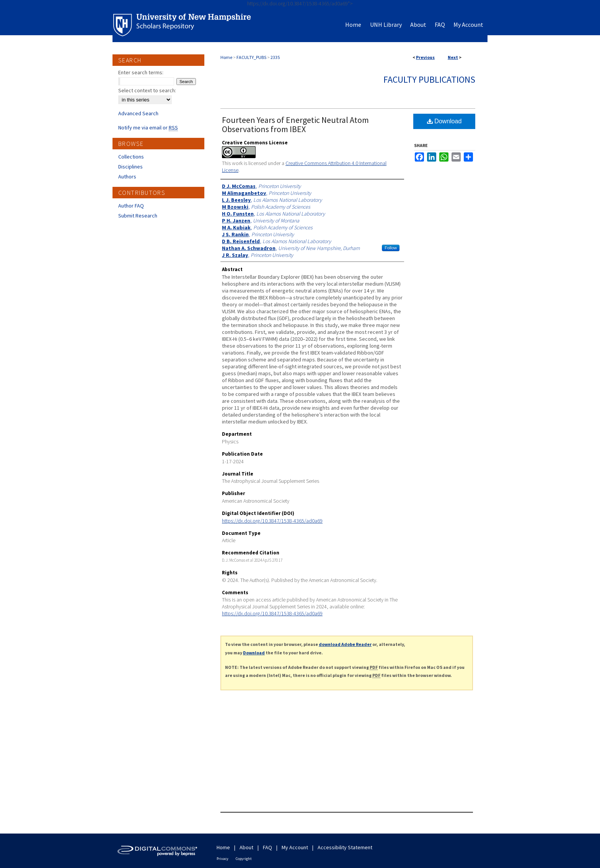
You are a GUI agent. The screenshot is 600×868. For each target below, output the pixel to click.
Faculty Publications (429, 79)
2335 (275, 57)
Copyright (244, 859)
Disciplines (130, 167)
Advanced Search (138, 113)
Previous (425, 57)
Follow (391, 248)
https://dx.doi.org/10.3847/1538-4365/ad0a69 (272, 521)
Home (226, 57)
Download (444, 121)
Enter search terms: (141, 72)
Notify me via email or (148, 128)
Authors (127, 177)
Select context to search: (147, 90)
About (246, 847)
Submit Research (138, 216)
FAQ (267, 847)
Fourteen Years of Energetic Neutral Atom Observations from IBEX (295, 124)
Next (453, 57)
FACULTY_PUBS (251, 57)
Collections (131, 157)
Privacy (223, 859)
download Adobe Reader (345, 644)
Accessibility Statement (345, 847)
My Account (295, 847)
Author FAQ (131, 206)
